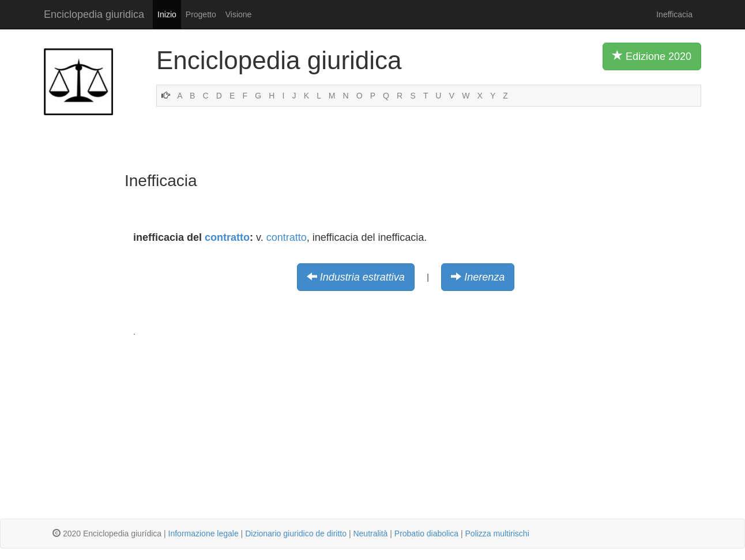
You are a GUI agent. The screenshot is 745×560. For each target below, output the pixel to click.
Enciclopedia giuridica (94, 14)
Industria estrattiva (362, 277)
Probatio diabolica (426, 533)
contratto (227, 237)
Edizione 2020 (652, 56)
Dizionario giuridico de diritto (296, 533)
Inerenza (484, 277)
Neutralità (370, 533)
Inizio (167, 14)
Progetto (201, 14)
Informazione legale (204, 533)
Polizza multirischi (497, 533)
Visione (239, 14)
